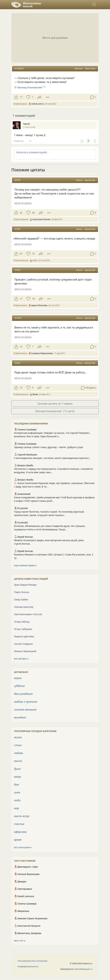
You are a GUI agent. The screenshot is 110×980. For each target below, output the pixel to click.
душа (17, 769)
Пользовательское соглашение (33, 961)
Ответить (19, 141)
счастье (19, 824)
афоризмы (20, 832)
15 (21, 347)
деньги (79, 180)
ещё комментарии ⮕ (25, 565)
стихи (18, 745)
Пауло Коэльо (22, 592)
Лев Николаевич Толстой (28, 614)
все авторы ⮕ (21, 659)
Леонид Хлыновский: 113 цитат (55, 411)
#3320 (17, 229)
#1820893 (19, 69)
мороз (18, 678)
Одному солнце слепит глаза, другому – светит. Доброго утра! (49, 447)
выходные (20, 717)
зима (17, 792)
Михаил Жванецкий (25, 651)
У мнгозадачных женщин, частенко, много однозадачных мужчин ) (52, 458)
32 (21, 213)
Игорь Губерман (23, 629)
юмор (17, 777)
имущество (90, 180)
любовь (19, 753)
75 (33, 254)
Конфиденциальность (28, 966)
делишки (79, 69)
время (18, 840)
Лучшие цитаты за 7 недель (55, 404)
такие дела (90, 69)
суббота (19, 686)
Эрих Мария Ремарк (25, 585)
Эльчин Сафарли (23, 644)
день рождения (23, 694)
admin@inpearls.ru (84, 969)
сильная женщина (25, 710)
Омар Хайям (21, 599)
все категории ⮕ (23, 847)
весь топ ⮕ (20, 941)
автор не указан (23, 203)
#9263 (17, 363)
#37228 (18, 318)
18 (33, 299)
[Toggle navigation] (94, 5)
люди (17, 800)
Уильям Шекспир (24, 607)
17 (21, 97)
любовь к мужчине (26, 702)
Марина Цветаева (24, 636)
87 (21, 254)
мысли (18, 761)
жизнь (18, 737)
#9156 (17, 180)
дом (16, 785)
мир (16, 808)
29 (33, 213)
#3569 (17, 270)
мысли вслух (22, 816)
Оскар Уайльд (22, 622)
